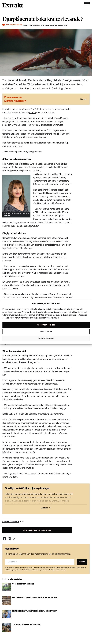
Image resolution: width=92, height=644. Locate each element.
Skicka (82, 562)
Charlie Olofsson (11, 522)
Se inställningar (46, 338)
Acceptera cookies (46, 325)
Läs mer (44, 508)
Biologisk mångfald (14, 25)
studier (33, 113)
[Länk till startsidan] (13, 6)
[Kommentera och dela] (4, 25)
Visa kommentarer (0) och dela (37, 530)
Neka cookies (46, 332)
